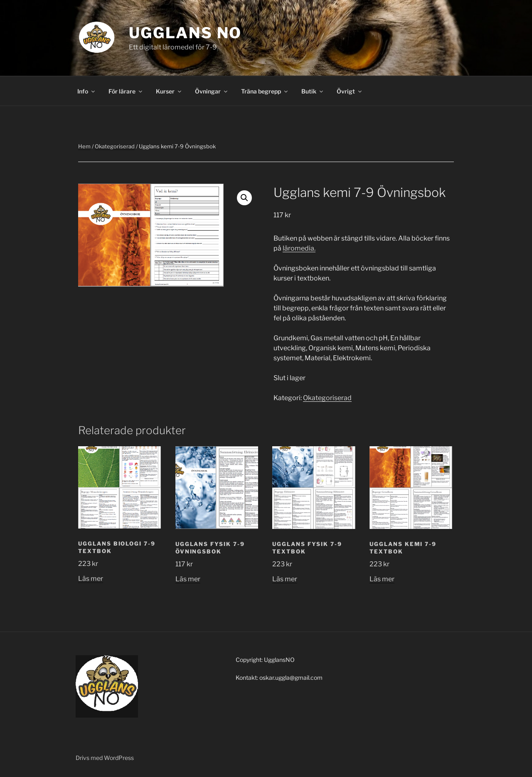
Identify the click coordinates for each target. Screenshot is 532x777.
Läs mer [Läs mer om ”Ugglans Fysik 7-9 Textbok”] (285, 579)
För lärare (126, 91)
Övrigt (350, 91)
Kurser (169, 91)
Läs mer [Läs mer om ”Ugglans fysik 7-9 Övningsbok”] (188, 579)
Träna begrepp (265, 91)
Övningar (212, 91)
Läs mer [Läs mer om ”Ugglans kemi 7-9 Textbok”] (382, 579)
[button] (244, 198)
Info (87, 91)
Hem (84, 146)
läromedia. (299, 248)
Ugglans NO (186, 33)
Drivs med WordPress (105, 758)
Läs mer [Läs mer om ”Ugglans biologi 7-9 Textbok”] (91, 579)
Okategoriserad (115, 146)
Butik (313, 91)
